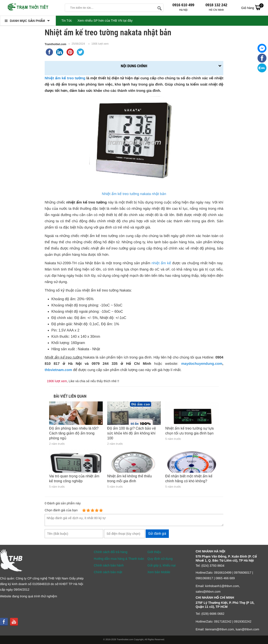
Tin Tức (67, 21)
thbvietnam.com (58, 370)
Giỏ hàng (252, 7)
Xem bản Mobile (159, 572)
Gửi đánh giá (157, 534)
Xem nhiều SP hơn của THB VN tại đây (105, 21)
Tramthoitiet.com (55, 44)
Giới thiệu (154, 552)
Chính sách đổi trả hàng (111, 552)
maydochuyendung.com (202, 364)
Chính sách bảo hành (109, 565)
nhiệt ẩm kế (161, 263)
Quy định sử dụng (160, 559)
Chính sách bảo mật (108, 572)
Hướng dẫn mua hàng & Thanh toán (119, 559)
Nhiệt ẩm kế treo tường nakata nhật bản (134, 194)
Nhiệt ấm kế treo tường (65, 78)
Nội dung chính (134, 66)
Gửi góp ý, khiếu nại (161, 565)
